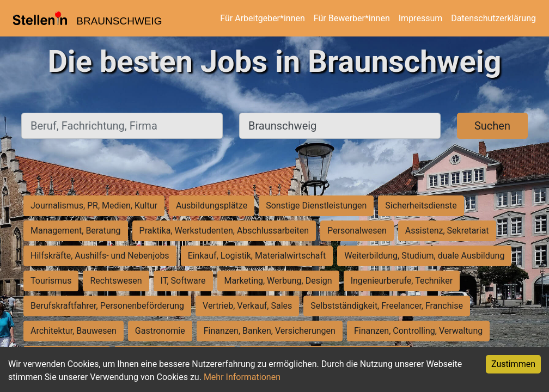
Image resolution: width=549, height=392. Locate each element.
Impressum (421, 18)
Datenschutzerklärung (493, 18)
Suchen (492, 126)
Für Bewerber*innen (352, 18)
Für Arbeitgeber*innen (262, 18)
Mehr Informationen (242, 377)
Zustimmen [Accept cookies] (513, 364)
